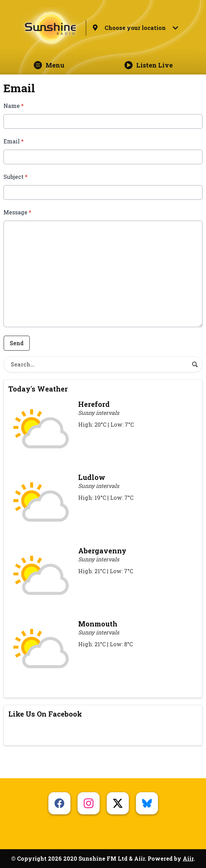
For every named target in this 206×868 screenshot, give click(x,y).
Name (14, 106)
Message (17, 212)
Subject (15, 177)
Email (14, 141)
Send (17, 343)
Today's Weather (38, 389)
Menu (49, 65)
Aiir (188, 858)
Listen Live (149, 65)
